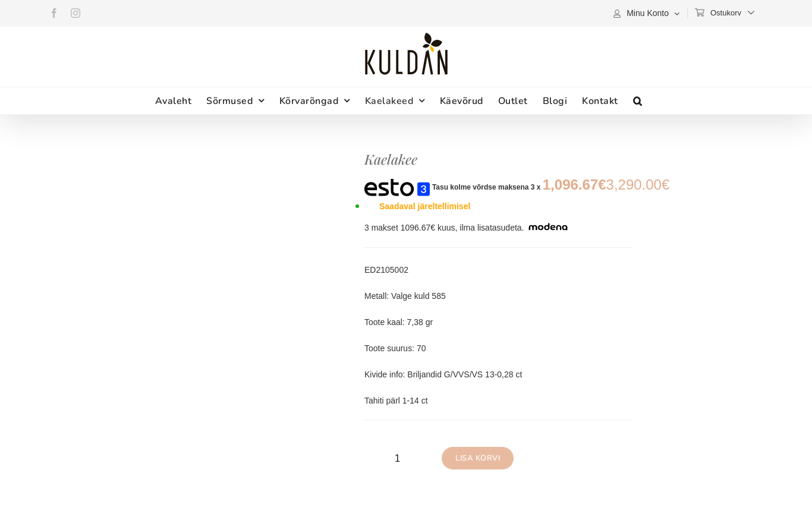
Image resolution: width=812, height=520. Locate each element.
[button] (638, 101)
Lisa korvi (478, 458)
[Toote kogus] (397, 458)
